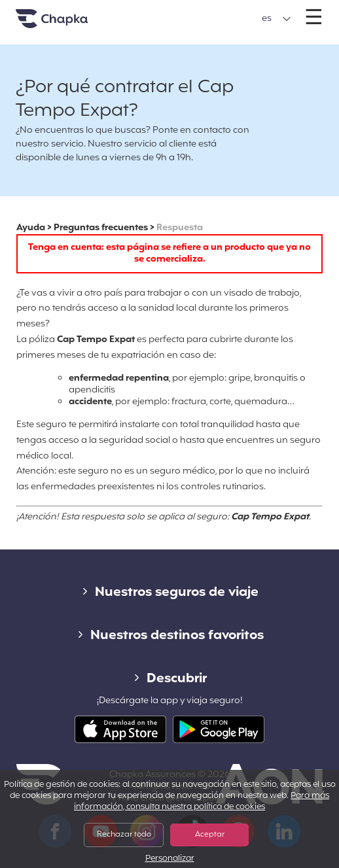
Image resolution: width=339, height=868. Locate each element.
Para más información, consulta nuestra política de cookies (202, 802)
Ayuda (31, 228)
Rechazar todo (124, 835)
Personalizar (170, 859)
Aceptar (210, 835)
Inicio (68, 24)
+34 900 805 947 (169, 12)
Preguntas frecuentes (101, 228)
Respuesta (180, 228)
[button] (277, 19)
